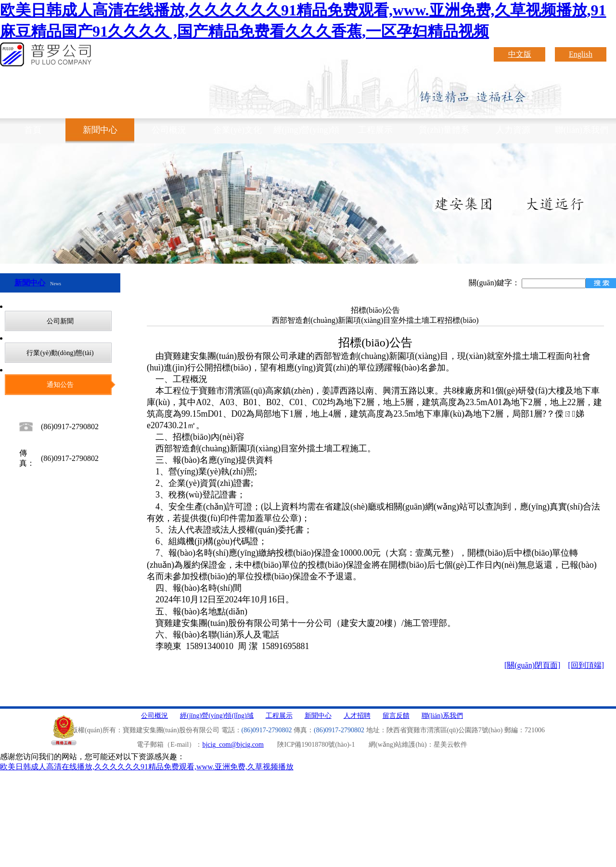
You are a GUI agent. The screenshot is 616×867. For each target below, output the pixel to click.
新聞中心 (100, 130)
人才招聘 (357, 716)
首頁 (33, 130)
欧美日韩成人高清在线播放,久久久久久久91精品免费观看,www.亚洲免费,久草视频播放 (147, 767)
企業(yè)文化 (237, 130)
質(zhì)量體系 (444, 130)
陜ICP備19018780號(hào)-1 (316, 745)
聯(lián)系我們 (582, 130)
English (581, 54)
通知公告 (60, 385)
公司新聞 (60, 321)
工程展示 (375, 130)
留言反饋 (396, 716)
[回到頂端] (586, 665)
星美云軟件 (450, 745)
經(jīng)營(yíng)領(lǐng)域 (307, 134)
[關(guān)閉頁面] (532, 665)
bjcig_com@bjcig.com (233, 745)
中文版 (520, 54)
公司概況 (169, 130)
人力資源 (513, 130)
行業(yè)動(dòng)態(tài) (60, 353)
